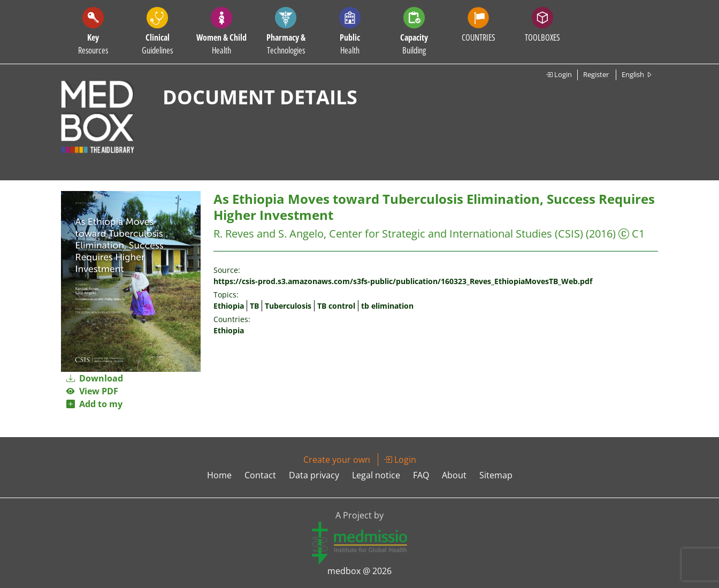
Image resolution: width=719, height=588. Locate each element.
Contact (260, 475)
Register (596, 74)
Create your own (337, 460)
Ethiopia (229, 306)
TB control (336, 306)
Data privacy (314, 475)
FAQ (421, 475)
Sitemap (496, 475)
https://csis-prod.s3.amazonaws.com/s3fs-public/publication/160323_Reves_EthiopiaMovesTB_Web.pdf (403, 281)
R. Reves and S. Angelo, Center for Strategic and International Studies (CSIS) (398, 234)
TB (254, 306)
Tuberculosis (288, 306)
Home (219, 475)
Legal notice (376, 475)
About (454, 475)
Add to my (94, 404)
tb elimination (387, 306)
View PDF (92, 391)
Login (559, 74)
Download (95, 378)
